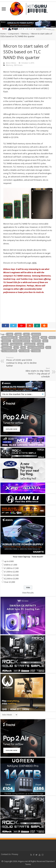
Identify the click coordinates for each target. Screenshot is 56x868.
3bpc (27, 334)
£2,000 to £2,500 (11, 575)
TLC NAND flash (10, 351)
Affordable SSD (10, 338)
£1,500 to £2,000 (11, 572)
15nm (10, 334)
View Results (28, 593)
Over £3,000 (10, 582)
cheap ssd (25, 338)
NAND (5, 344)
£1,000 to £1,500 (11, 568)
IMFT (44, 338)
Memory (25, 34)
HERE (34, 263)
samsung (7, 348)
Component (14, 34)
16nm (18, 334)
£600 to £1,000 (11, 565)
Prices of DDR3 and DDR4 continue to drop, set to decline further (22, 362)
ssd (23, 348)
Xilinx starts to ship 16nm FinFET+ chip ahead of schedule (34, 373)
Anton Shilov (11, 63)
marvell (6, 341)
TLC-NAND (24, 351)
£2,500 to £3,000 (11, 579)
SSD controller (36, 348)
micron (36, 341)
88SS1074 (36, 334)
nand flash (17, 344)
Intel (52, 338)
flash (36, 338)
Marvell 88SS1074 (22, 341)
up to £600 (9, 561)
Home (3, 34)
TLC (49, 348)
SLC (16, 348)
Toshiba (36, 351)
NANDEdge (30, 344)
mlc (45, 341)
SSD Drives (18, 65)
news (41, 344)
